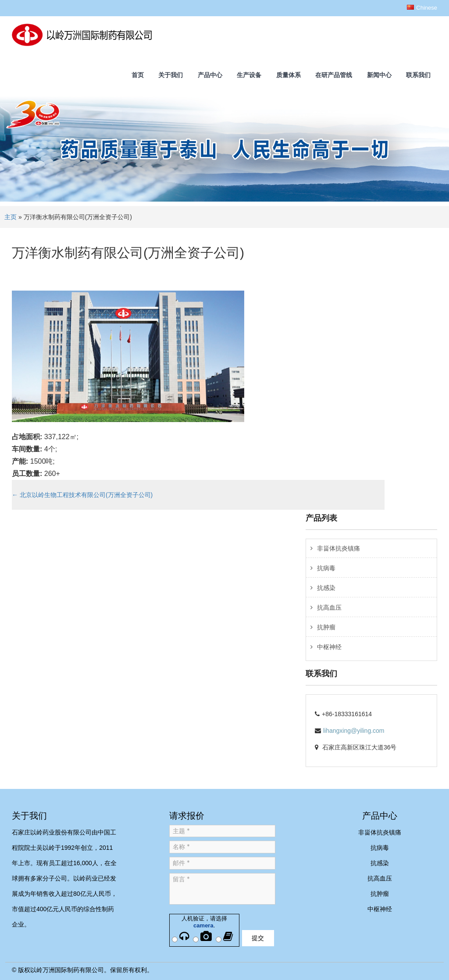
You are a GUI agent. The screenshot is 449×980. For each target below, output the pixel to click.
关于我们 (171, 75)
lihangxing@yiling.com (354, 731)
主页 (11, 217)
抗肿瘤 (326, 627)
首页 (138, 75)
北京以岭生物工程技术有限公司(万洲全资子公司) (82, 495)
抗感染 (326, 588)
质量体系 (289, 75)
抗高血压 (329, 607)
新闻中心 (379, 75)
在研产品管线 (334, 75)
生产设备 (249, 75)
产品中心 (210, 75)
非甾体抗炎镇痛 (339, 548)
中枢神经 (329, 647)
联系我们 (418, 75)
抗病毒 (326, 568)
